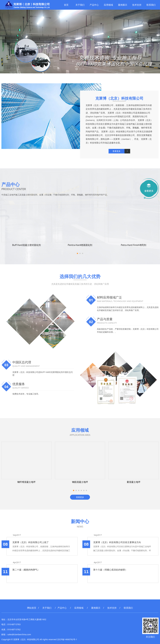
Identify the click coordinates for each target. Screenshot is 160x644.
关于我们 (80, 5)
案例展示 (122, 5)
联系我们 (151, 5)
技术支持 (137, 5)
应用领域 (108, 5)
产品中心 (94, 5)
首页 (66, 5)
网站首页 (32, 608)
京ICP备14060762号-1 (67, 639)
